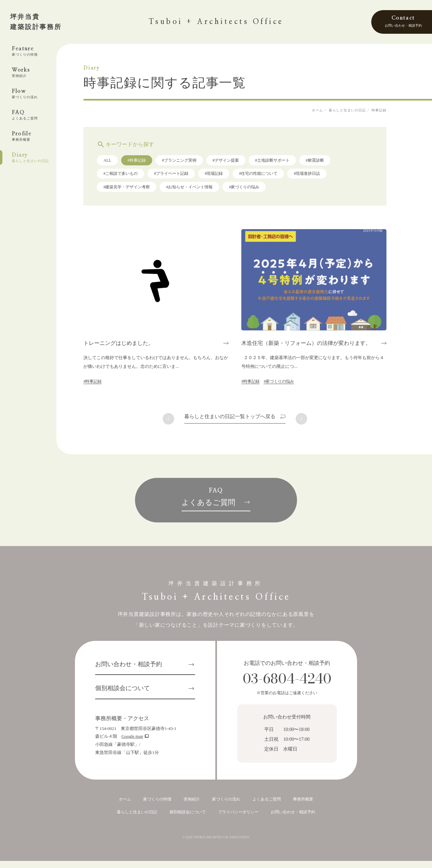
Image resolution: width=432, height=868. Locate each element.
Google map (132, 744)
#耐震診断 (326, 163)
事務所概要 (303, 806)
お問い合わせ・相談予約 (129, 672)
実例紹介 (192, 806)
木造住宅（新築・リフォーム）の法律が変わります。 (317, 345)
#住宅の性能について (269, 176)
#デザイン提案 (237, 163)
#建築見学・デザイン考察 (138, 189)
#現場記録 (225, 176)
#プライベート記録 (182, 176)
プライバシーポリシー (238, 819)
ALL (118, 163)
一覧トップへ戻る (241, 419)
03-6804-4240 (287, 686)
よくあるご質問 (267, 806)
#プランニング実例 (190, 163)
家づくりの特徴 (157, 806)
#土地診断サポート (283, 163)
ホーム (125, 806)
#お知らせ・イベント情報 (200, 189)
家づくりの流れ (226, 806)
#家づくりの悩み (255, 189)
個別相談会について (123, 696)
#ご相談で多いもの (132, 176)
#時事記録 (147, 163)
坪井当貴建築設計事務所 (36, 22)
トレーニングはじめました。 (130, 345)
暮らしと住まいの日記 (137, 819)
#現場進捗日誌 (318, 176)
